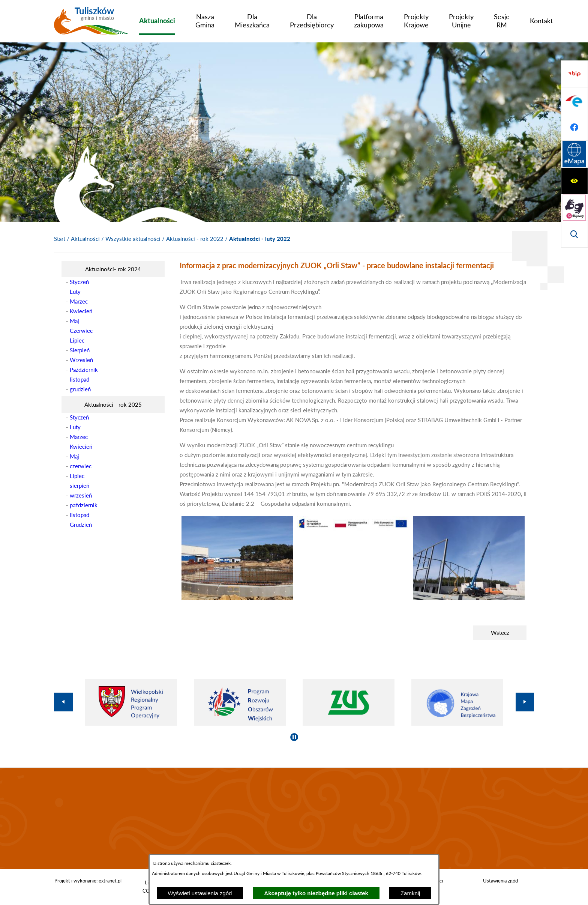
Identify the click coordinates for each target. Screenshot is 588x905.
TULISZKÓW (294, 818)
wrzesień (81, 495)
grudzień (80, 389)
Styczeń (79, 282)
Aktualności (85, 239)
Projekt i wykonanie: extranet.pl (88, 881)
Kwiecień (81, 311)
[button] (237, 598)
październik (84, 505)
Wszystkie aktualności (133, 239)
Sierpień (80, 350)
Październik (84, 370)
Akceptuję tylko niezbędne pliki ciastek (316, 893)
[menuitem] (157, 21)
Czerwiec (81, 331)
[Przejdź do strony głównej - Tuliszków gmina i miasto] (91, 24)
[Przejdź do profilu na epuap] (574, 181)
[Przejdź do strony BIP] (574, 154)
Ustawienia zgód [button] (500, 881)
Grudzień (81, 525)
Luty (75, 292)
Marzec (79, 301)
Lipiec (77, 340)
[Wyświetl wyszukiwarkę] (574, 127)
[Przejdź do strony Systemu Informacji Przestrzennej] (574, 234)
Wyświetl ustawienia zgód (200, 893)
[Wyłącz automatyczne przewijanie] (294, 737)
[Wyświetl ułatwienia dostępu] (574, 74)
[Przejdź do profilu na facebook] (574, 207)
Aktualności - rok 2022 (195, 239)
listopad (79, 379)
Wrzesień (81, 360)
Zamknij (410, 893)
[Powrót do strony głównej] (60, 239)
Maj (74, 321)
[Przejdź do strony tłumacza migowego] (574, 101)
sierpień (79, 486)
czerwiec (81, 466)
